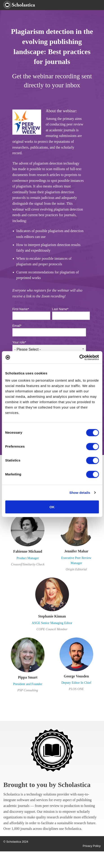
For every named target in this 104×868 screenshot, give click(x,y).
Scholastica (74, 785)
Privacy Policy (92, 846)
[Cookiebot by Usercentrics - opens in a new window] (79, 357)
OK (52, 507)
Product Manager (28, 558)
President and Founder (28, 684)
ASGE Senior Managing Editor (52, 623)
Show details (80, 493)
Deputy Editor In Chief (76, 683)
